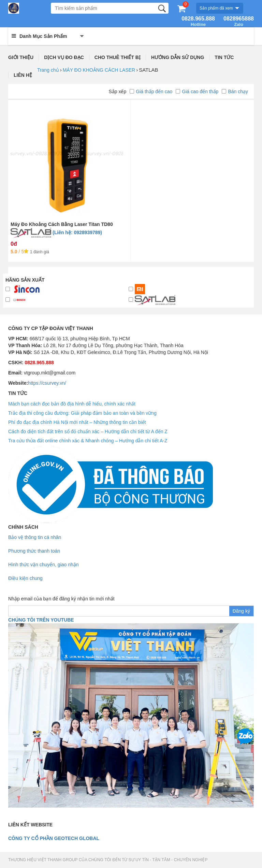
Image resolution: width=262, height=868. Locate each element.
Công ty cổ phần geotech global (54, 838)
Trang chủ (48, 70)
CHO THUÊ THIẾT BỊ (118, 57)
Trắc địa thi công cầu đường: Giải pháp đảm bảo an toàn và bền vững (82, 413)
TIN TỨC (224, 57)
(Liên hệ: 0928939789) (77, 232)
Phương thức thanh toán (34, 551)
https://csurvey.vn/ (47, 383)
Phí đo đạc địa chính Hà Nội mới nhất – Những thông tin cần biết (77, 422)
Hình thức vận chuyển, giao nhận (43, 565)
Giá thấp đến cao (151, 91)
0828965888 (239, 22)
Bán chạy (235, 91)
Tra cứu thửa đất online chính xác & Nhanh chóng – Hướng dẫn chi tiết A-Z (88, 441)
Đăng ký (241, 611)
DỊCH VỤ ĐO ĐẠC (64, 57)
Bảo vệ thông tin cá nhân (35, 537)
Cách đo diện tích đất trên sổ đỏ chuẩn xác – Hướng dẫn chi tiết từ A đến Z (88, 431)
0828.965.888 (198, 22)
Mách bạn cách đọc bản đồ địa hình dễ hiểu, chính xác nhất (72, 404)
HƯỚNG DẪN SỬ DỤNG (178, 57)
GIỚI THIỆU (21, 57)
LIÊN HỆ (23, 75)
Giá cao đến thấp (197, 91)
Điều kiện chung (25, 578)
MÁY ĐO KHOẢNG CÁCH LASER (99, 70)
